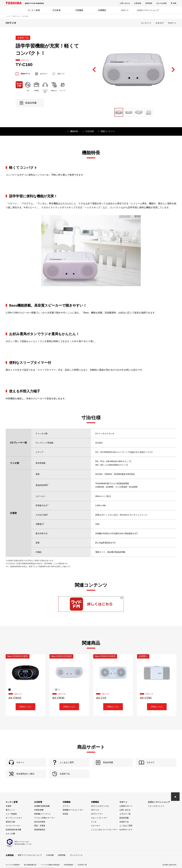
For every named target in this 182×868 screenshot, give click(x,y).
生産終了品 (124, 829)
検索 (175, 3)
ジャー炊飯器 (11, 821)
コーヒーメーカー (13, 833)
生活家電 (57, 10)
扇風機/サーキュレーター (73, 817)
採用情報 (149, 3)
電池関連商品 (40, 837)
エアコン (66, 813)
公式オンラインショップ (148, 10)
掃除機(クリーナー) (42, 821)
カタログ (160, 23)
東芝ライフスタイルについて (30, 862)
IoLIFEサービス (126, 837)
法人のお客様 (162, 3)
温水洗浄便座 (40, 829)
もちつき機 (10, 840)
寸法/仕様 (89, 131)
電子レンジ (10, 817)
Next (173, 70)
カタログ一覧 (125, 821)
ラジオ (94, 829)
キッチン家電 (34, 10)
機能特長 (73, 131)
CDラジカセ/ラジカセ (100, 813)
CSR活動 (50, 862)
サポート (125, 10)
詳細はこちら (25, 707)
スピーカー (96, 833)
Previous (94, 70)
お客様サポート (126, 813)
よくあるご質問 (126, 833)
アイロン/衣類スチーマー (45, 825)
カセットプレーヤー (99, 825)
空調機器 (79, 10)
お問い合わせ (125, 3)
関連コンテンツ (109, 131)
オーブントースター (14, 825)
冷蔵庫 (8, 813)
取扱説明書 (124, 825)
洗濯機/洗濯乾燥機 (42, 813)
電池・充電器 (40, 833)
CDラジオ (95, 817)
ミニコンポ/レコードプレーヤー (104, 837)
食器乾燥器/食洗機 (13, 837)
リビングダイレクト (156, 813)
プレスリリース (76, 862)
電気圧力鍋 (10, 829)
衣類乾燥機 (39, 817)
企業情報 (138, 3)
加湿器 (65, 821)
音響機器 (102, 10)
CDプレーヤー (97, 821)
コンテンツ (146, 23)
